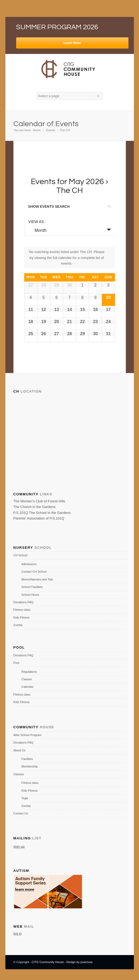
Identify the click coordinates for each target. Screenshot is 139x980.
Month (37, 230)
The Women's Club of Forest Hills (39, 501)
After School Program (28, 735)
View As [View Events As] (36, 222)
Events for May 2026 (67, 182)
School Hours (30, 595)
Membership (30, 766)
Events (51, 130)
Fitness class (22, 610)
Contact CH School (34, 572)
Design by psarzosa (79, 962)
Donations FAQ (24, 602)
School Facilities (32, 587)
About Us (19, 750)
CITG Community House (48, 962)
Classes (27, 679)
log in (18, 933)
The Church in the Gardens (35, 507)
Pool (16, 663)
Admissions (29, 564)
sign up (19, 846)
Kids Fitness (22, 617)
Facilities (27, 759)
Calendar (28, 687)
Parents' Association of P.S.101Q (39, 518)
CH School (21, 555)
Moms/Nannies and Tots (37, 579)
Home (37, 130)
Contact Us (21, 813)
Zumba (18, 625)
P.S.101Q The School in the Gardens (42, 513)
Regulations (29, 672)
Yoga (25, 798)
